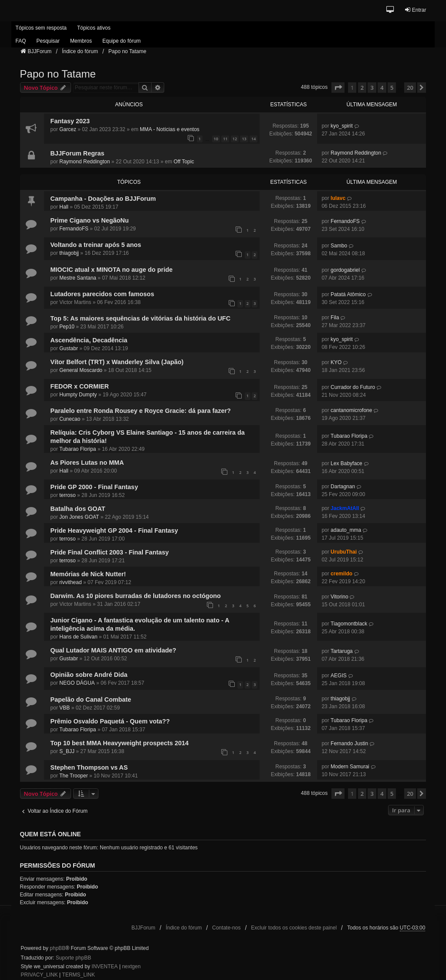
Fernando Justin (349, 743)
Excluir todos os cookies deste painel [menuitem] (294, 928)
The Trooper (73, 776)
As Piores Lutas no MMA (87, 463)
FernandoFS (74, 229)
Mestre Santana (78, 278)
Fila (335, 318)
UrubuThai (344, 552)
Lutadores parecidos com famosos (102, 294)
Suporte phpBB (73, 958)
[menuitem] (39, 975)
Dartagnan (343, 487)
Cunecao (70, 419)
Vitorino (339, 597)
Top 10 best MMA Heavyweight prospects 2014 (120, 743)
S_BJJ (67, 751)
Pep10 (67, 327)
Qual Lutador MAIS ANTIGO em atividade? (113, 650)
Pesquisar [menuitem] (48, 41)
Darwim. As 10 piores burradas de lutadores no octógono (136, 596)
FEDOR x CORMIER (80, 386)
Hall (64, 207)
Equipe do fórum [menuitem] (122, 41)
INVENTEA (105, 966)
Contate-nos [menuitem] (226, 928)
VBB (64, 708)
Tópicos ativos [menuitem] (94, 28)
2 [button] (362, 88)
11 (225, 139)
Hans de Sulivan (78, 637)
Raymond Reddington (84, 162)
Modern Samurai (350, 767)
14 (253, 139)
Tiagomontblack (349, 624)
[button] (390, 10)
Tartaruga (342, 651)
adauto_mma (346, 530)
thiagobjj (69, 253)
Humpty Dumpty (78, 395)
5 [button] (392, 88)
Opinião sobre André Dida (89, 675)
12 (235, 139)
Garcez (68, 129)
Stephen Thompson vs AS (89, 767)
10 (216, 139)
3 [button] (372, 88)
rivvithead (70, 582)
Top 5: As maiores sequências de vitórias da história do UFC (140, 318)
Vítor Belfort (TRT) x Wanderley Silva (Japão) (117, 362)
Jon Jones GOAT (79, 517)
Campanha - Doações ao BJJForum (103, 199)
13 (244, 139)
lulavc (338, 198)
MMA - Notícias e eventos (170, 129)
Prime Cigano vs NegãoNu (90, 220)
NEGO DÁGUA (77, 683)
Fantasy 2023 (70, 121)
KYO (336, 362)
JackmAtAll (345, 508)
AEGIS (339, 676)
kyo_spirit (342, 126)
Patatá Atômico (348, 294)
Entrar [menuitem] (415, 10)
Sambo (339, 246)
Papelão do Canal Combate (91, 700)
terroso (67, 495)
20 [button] (410, 88)
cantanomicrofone (351, 410)
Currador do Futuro (353, 387)
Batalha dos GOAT (78, 509)
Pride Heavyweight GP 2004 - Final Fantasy (114, 531)
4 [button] (382, 88)
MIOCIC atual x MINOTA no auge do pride (112, 270)
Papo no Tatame (58, 74)
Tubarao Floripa (78, 449)
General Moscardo (81, 370)
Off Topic (184, 162)
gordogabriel (345, 270)
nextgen (131, 966)
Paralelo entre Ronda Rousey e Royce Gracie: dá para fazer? (141, 411)
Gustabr (69, 348)
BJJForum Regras (78, 153)
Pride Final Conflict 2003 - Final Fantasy (110, 552)
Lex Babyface (346, 463)
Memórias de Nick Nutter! (88, 574)
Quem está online (51, 834)
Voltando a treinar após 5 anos (96, 245)
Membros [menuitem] (81, 41)
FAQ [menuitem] (21, 41)
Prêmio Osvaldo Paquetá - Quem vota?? (110, 721)
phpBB (57, 948)
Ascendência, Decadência (89, 340)
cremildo (341, 574)
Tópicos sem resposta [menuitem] (41, 28)
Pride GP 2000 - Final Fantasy (94, 487)
